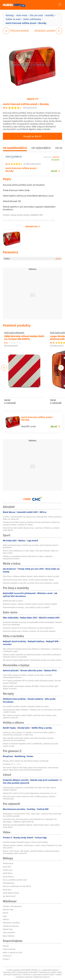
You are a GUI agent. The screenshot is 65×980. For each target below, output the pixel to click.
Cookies (59, 975)
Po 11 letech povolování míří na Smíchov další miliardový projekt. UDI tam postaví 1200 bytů (32, 682)
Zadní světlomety (32, 19)
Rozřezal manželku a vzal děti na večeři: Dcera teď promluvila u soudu (31, 583)
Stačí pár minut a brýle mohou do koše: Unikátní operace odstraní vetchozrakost (29, 798)
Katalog (10, 15)
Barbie (6, 913)
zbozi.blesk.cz (8, 877)
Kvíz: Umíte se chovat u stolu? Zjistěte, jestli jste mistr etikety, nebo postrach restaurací (30, 716)
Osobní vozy (8, 870)
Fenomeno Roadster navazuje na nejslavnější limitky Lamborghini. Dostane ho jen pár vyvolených (32, 623)
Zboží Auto (7, 890)
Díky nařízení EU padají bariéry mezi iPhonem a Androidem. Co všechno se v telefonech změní (32, 650)
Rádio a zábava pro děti (12, 953)
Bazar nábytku (9, 936)
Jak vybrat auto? (9, 896)
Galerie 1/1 (33, 99)
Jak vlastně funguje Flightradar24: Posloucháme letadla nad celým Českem (32, 660)
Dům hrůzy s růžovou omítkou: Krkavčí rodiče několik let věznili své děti (31, 576)
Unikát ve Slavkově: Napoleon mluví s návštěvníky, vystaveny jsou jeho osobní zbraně (31, 745)
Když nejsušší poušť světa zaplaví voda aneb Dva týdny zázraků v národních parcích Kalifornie (29, 739)
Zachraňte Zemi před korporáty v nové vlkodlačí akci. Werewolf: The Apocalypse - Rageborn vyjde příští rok (30, 820)
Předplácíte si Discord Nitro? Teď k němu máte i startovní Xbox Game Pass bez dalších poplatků (32, 815)
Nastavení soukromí (24, 977)
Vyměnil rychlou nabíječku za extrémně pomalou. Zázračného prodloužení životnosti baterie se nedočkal (32, 656)
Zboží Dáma (8, 873)
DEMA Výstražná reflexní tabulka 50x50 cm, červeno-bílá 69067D (24, 337)
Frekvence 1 (7, 956)
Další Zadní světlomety (14, 333)
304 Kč (54, 171)
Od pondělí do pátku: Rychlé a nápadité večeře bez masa (26, 706)
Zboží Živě (7, 867)
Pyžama (6, 919)
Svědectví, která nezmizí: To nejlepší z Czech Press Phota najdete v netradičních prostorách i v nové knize (29, 734)
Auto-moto (22, 15)
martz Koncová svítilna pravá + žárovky (26, 104)
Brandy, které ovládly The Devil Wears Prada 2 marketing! (26, 761)
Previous (4, 368)
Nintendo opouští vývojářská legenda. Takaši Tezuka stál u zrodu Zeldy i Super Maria (31, 826)
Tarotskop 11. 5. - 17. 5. (12, 764)
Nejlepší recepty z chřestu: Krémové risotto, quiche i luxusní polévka (30, 604)
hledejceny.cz (8, 863)
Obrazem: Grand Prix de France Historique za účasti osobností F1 (28, 628)
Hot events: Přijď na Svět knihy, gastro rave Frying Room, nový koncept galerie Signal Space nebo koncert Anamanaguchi (31, 769)
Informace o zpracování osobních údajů (38, 975)
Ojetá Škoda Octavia (11, 893)
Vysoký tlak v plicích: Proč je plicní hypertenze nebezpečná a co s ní (30, 793)
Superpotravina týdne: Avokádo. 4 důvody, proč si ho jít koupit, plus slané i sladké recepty (32, 711)
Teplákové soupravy (11, 926)
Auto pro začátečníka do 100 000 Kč (17, 886)
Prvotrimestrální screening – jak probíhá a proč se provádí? (26, 607)
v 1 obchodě (10, 403)
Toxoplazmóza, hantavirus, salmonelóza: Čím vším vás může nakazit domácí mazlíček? (29, 789)
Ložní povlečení (9, 932)
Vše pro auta (36, 15)
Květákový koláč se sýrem (13, 601)
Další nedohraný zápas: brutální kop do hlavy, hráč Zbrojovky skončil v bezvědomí (31, 546)
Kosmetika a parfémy (11, 923)
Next (61, 368)
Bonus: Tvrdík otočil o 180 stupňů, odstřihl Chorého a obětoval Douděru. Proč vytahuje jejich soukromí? (31, 852)
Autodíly (50, 15)
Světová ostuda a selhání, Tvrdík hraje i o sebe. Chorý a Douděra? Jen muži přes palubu (32, 847)
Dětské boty (8, 929)
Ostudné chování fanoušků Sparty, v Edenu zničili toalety (25, 842)
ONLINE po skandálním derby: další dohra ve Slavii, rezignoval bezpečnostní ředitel (28, 557)
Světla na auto (13, 19)
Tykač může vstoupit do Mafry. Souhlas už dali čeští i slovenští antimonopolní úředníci (27, 676)
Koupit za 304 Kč (32, 136)
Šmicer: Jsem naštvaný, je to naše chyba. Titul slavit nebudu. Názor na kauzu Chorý (30, 552)
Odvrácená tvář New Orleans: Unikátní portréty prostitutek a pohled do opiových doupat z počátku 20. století (31, 523)
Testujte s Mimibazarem (12, 906)
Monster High (8, 910)
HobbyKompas (9, 883)
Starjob (6, 946)
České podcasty (9, 949)
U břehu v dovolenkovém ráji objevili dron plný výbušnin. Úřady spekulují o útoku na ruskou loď (32, 518)
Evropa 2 (6, 959)
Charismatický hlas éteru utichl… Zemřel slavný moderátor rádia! (28, 580)
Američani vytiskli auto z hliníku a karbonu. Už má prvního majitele (29, 631)
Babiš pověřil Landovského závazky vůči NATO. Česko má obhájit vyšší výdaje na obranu (30, 687)
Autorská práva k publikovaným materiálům (20, 972)
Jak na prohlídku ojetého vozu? (15, 880)
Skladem (55, 160)
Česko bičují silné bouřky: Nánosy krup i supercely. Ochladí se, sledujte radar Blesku (31, 529)
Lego (5, 916)
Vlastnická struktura (42, 977)
